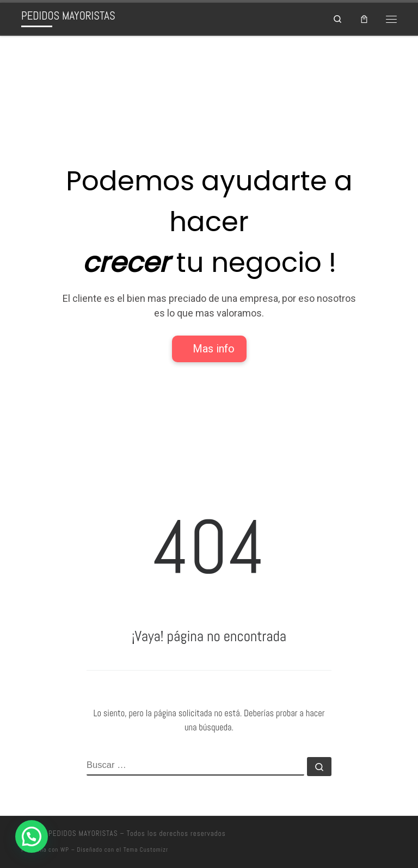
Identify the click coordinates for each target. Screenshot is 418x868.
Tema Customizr (146, 850)
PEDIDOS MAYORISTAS (83, 833)
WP (65, 850)
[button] (32, 836)
